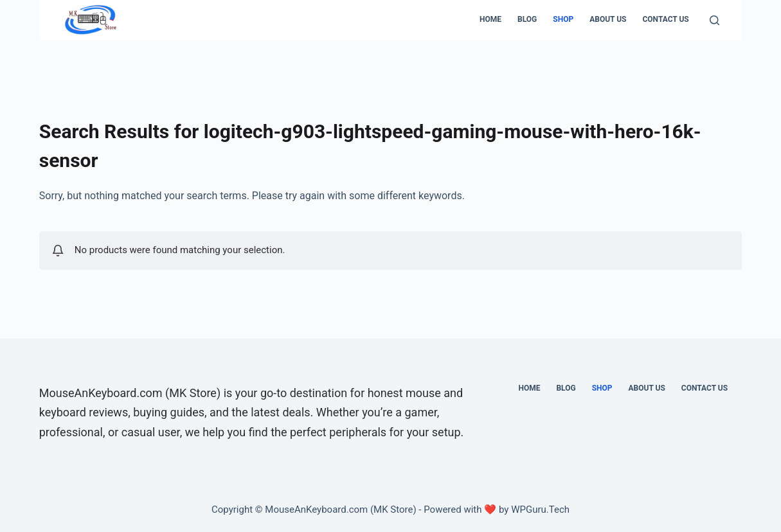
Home (490, 19)
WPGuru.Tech (540, 510)
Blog (527, 19)
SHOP (563, 19)
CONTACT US (665, 19)
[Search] (714, 20)
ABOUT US (608, 19)
